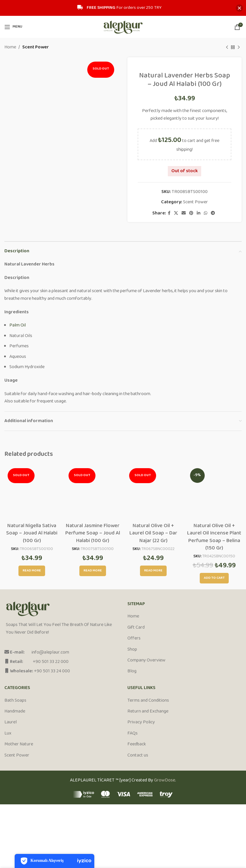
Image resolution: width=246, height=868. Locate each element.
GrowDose (165, 780)
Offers (134, 639)
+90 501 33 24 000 (52, 671)
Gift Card (136, 628)
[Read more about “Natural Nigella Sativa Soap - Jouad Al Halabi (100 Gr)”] (32, 571)
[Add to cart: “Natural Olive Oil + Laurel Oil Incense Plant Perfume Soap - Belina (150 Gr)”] (214, 578)
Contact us (138, 756)
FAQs (133, 734)
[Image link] (28, 609)
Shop (132, 650)
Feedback (137, 745)
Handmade (15, 712)
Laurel (11, 723)
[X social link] (176, 213)
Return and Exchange (148, 712)
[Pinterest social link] (191, 213)
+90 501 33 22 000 (51, 662)
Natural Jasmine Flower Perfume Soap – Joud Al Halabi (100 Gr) (93, 533)
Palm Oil (18, 325)
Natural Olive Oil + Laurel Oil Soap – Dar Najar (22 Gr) (153, 533)
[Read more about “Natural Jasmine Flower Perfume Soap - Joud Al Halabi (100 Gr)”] (93, 571)
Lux (8, 734)
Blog (132, 671)
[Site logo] (123, 27)
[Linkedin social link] (199, 213)
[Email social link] (184, 213)
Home (10, 48)
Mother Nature (19, 745)
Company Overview (146, 661)
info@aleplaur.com (50, 653)
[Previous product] (227, 48)
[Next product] (239, 48)
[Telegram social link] (213, 213)
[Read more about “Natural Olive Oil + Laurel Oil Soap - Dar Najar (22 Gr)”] (153, 571)
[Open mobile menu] (13, 27)
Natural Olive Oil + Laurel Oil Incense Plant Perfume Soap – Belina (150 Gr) (214, 537)
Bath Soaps (15, 701)
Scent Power (36, 48)
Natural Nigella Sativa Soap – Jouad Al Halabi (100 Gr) (32, 533)
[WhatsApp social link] (206, 213)
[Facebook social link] (169, 213)
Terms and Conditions (148, 701)
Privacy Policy (141, 723)
